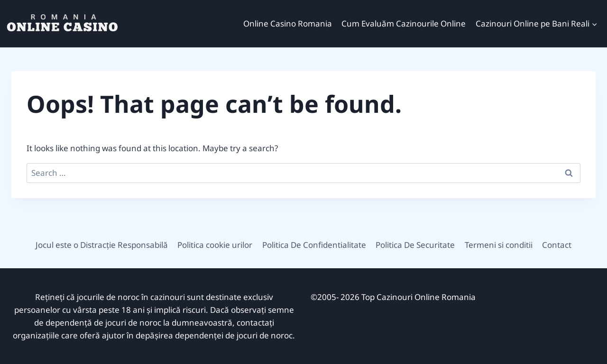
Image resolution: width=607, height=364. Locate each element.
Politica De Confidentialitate (314, 245)
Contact (557, 245)
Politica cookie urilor (215, 245)
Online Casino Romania (288, 23)
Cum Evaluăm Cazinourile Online (404, 23)
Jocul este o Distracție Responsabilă (102, 245)
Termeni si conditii (499, 245)
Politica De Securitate (415, 245)
